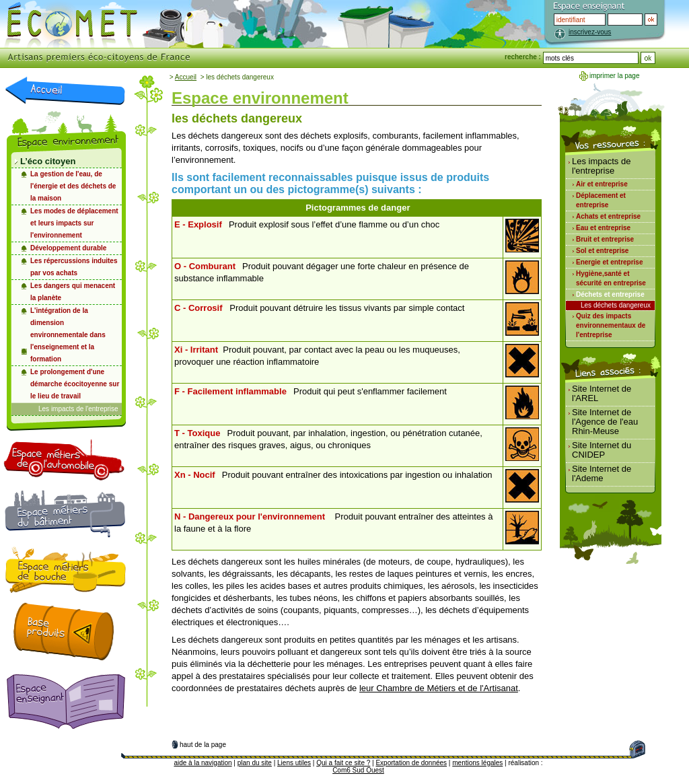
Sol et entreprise (602, 251)
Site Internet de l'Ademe (602, 473)
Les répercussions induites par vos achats (74, 267)
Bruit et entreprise (605, 239)
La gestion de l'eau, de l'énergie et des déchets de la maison (73, 186)
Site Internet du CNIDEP (602, 450)
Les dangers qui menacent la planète (73, 292)
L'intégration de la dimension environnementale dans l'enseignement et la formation (68, 335)
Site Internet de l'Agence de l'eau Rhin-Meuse (605, 422)
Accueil (186, 77)
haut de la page (203, 745)
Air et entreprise (602, 184)
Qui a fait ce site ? (343, 763)
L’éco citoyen (48, 161)
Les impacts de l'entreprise (78, 409)
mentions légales (477, 763)
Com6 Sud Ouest (358, 770)
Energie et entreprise (609, 262)
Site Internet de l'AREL (602, 393)
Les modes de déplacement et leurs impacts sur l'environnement (74, 223)
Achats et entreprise (608, 216)
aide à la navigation (203, 763)
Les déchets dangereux (616, 305)
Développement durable (68, 248)
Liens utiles (294, 763)
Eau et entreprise (603, 228)
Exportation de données (411, 763)
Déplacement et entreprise (601, 200)
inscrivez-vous (590, 32)
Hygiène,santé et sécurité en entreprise (611, 278)
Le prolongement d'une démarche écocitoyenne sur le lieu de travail (75, 384)
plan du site (255, 763)
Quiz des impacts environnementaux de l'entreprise (611, 325)
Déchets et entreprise (610, 294)
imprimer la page (614, 76)
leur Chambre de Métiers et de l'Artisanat (439, 688)
